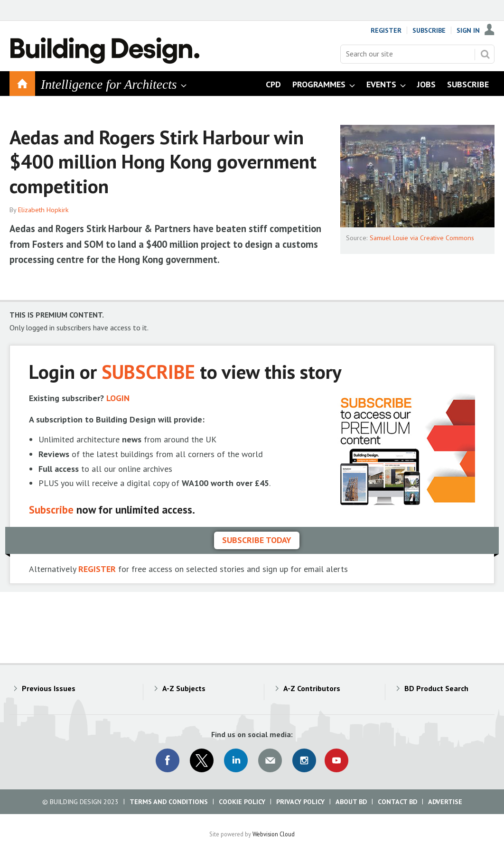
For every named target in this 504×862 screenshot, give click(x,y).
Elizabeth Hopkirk (43, 210)
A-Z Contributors (312, 688)
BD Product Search (436, 688)
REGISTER (97, 569)
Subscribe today (257, 540)
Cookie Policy (242, 802)
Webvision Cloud (274, 834)
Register (386, 30)
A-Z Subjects (184, 688)
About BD (351, 802)
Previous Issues (49, 688)
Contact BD (397, 802)
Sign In (468, 30)
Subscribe (429, 30)
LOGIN (118, 398)
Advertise (445, 802)
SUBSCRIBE (148, 371)
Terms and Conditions (169, 802)
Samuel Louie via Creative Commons (422, 238)
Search (485, 54)
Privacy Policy (300, 802)
